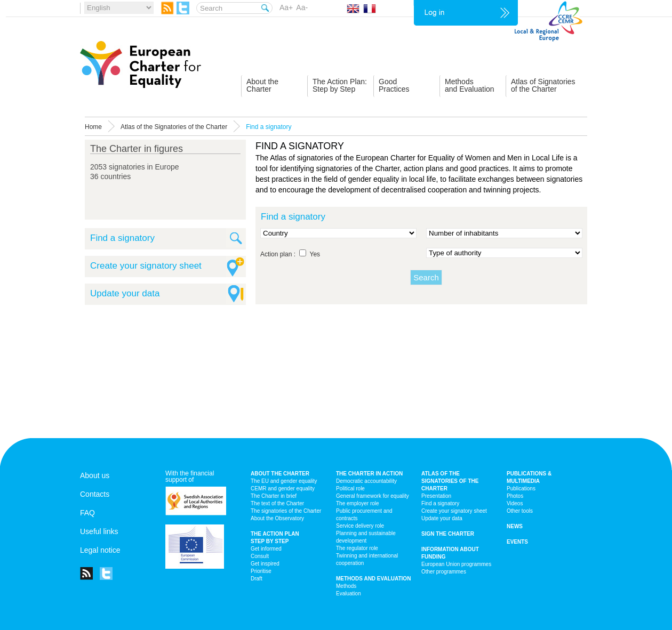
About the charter (280, 474)
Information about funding (450, 553)
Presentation (436, 496)
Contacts (95, 494)
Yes (315, 254)
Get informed (266, 549)
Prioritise (261, 571)
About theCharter (262, 85)
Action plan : (278, 254)
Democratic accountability (366, 481)
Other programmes (444, 572)
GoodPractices (394, 85)
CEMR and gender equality (283, 488)
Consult (260, 556)
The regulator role (357, 548)
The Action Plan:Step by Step (340, 85)
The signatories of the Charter (286, 511)
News (515, 526)
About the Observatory (277, 518)
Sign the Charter (448, 534)
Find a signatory (122, 238)
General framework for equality (373, 496)
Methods (346, 586)
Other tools (520, 511)
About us (95, 475)
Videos (515, 503)
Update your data (125, 293)
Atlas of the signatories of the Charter (450, 481)
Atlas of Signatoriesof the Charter (543, 85)
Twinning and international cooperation (367, 559)
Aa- (302, 7)
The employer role (358, 503)
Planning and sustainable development (366, 537)
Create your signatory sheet (146, 266)
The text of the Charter (277, 503)
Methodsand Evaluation (470, 85)
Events (517, 542)
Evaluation (349, 593)
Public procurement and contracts (364, 515)
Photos (515, 496)
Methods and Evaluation (373, 579)
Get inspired (265, 564)
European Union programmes (456, 564)
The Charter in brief (274, 496)
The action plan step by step (275, 538)
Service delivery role (360, 526)
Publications (521, 488)
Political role (350, 488)
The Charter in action (369, 474)
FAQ (87, 513)
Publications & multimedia (529, 477)
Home (93, 127)
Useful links (99, 531)
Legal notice (100, 550)
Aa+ (286, 7)
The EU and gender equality (284, 481)
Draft (257, 579)
